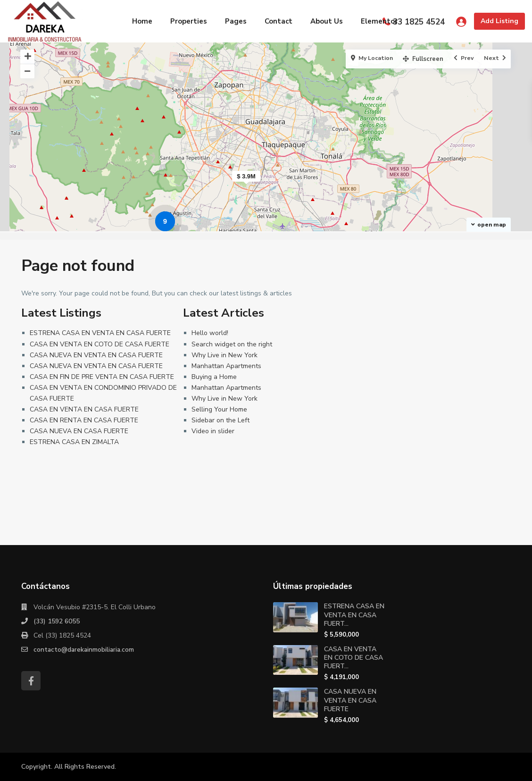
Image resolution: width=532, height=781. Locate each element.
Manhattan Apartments (226, 366)
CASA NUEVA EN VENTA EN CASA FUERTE (96, 355)
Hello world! (210, 333)
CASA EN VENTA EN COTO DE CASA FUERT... (353, 658)
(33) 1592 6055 (57, 621)
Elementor (379, 21)
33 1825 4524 (419, 22)
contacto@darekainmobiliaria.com (85, 650)
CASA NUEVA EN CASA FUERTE (79, 431)
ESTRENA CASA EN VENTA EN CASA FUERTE (100, 333)
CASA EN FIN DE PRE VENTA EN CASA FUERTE (102, 377)
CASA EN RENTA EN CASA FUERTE (84, 420)
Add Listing (499, 21)
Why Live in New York (224, 355)
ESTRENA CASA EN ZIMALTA (74, 442)
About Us (327, 21)
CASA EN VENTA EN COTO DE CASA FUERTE (100, 344)
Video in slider (213, 431)
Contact (278, 21)
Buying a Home (214, 377)
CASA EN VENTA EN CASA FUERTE (84, 409)
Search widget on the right (232, 344)
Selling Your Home (219, 409)
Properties (189, 21)
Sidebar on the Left (220, 420)
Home (142, 21)
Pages (236, 21)
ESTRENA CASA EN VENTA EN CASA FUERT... (354, 615)
